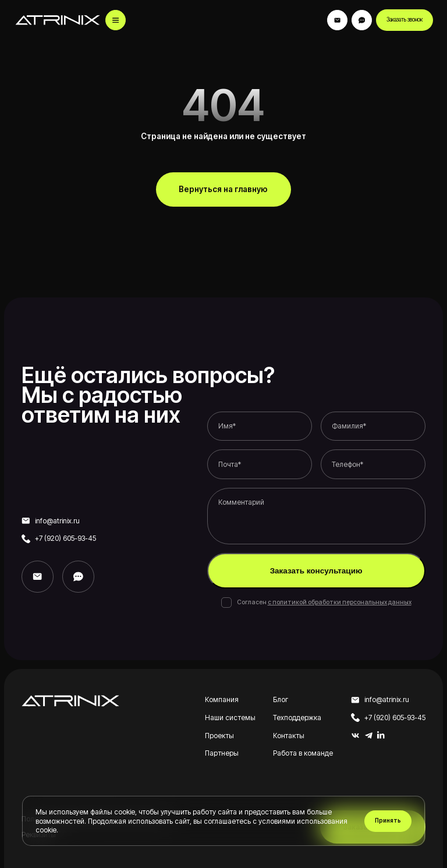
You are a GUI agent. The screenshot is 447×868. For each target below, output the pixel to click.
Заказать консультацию (316, 571)
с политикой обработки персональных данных (340, 602)
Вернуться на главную (223, 189)
